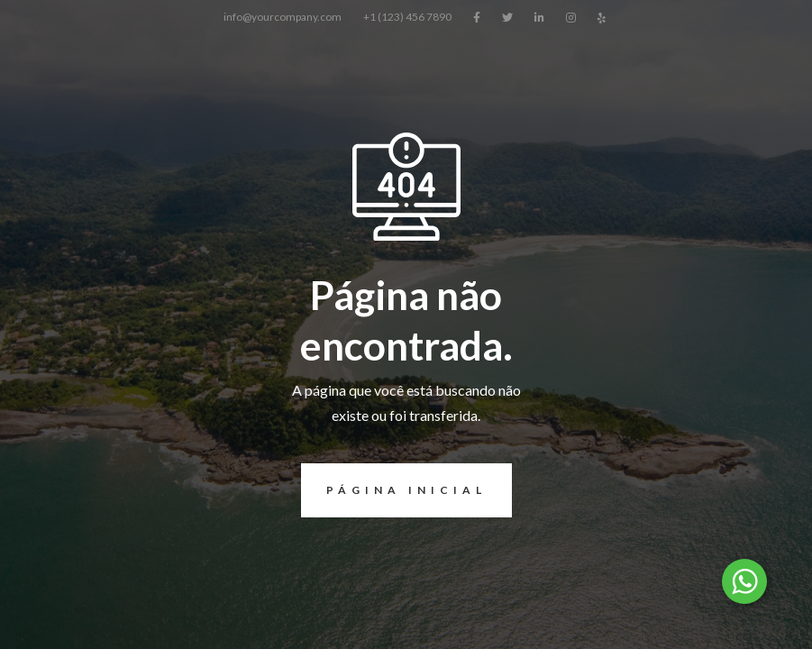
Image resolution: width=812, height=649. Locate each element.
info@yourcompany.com (283, 17)
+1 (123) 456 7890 (407, 17)
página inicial (394, 490)
